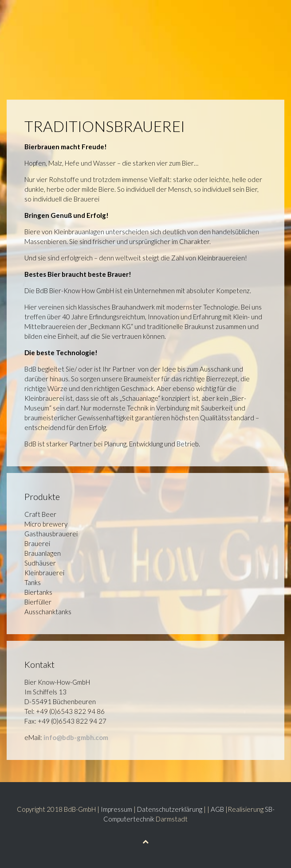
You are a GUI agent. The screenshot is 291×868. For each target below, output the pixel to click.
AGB (217, 809)
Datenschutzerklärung (170, 809)
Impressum (116, 809)
